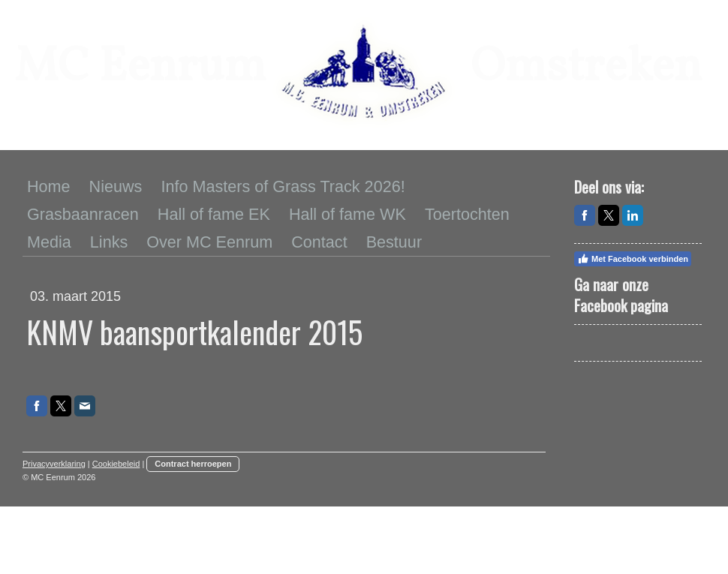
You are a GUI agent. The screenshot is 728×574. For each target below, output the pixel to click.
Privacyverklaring (54, 464)
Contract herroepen (193, 464)
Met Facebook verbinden (633, 259)
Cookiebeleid (116, 464)
